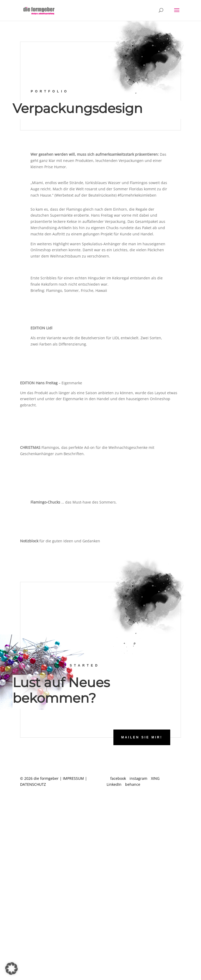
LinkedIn (114, 784)
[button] (11, 969)
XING (155, 778)
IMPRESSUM (73, 778)
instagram (138, 778)
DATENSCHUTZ (33, 784)
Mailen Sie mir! (142, 737)
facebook (118, 778)
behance (133, 784)
